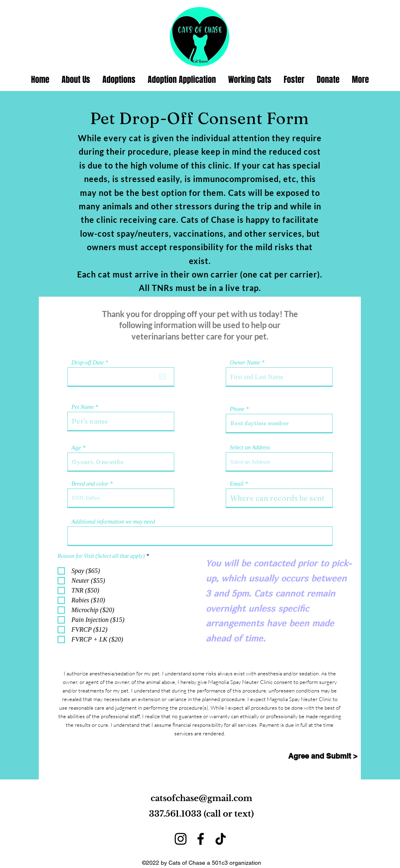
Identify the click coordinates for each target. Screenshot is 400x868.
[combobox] (279, 462)
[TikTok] (221, 839)
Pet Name (83, 407)
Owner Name (245, 363)
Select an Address (250, 448)
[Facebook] (201, 839)
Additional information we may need (113, 522)
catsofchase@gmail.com (201, 798)
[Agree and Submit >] (323, 756)
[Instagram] (181, 839)
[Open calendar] (162, 377)
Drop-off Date (91, 363)
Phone (237, 409)
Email (237, 484)
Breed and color (90, 484)
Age (76, 448)
